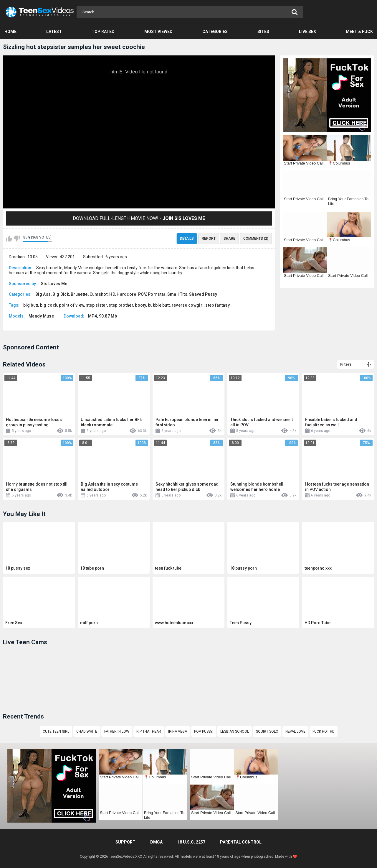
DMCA (156, 842)
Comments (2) (256, 239)
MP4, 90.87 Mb (102, 316)
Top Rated (103, 32)
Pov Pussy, (204, 731)
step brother (121, 305)
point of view (71, 305)
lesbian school (235, 731)
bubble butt (159, 305)
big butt (31, 305)
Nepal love (295, 731)
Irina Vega (178, 731)
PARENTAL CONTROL (241, 842)
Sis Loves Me (54, 284)
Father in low (117, 731)
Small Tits (177, 294)
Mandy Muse (41, 316)
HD (112, 294)
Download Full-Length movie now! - (139, 218)
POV (142, 294)
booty (140, 305)
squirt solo (267, 731)
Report (209, 239)
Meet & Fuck (359, 32)
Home (10, 32)
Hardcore (126, 294)
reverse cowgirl (188, 305)
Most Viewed (158, 32)
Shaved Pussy (203, 294)
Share (229, 239)
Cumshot (99, 294)
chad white (87, 731)
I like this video (9, 239)
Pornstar (157, 294)
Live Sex (307, 32)
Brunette (79, 294)
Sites (263, 32)
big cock (49, 305)
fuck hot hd (324, 731)
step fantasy (218, 305)
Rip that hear (149, 731)
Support (125, 842)
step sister (96, 305)
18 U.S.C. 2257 (191, 842)
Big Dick (61, 294)
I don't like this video (17, 239)
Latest (54, 32)
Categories (215, 32)
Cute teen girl (56, 731)
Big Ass (43, 294)
